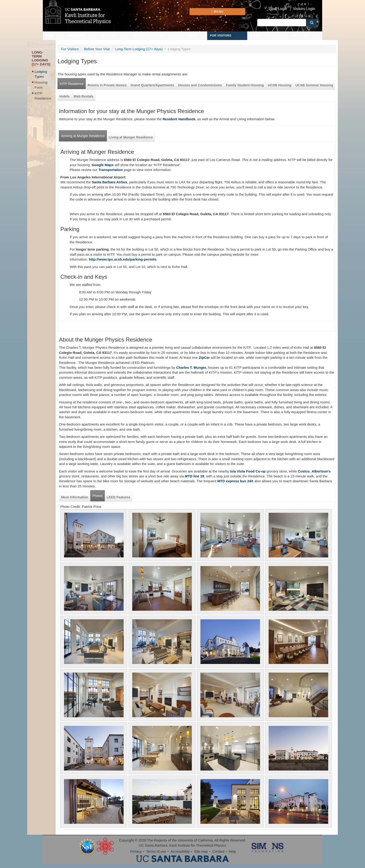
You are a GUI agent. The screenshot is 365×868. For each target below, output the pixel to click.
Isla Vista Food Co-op (247, 471)
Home (50, 35)
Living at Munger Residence (131, 137)
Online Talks (261, 35)
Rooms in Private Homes (107, 85)
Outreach (300, 35)
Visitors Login (304, 9)
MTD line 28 (194, 476)
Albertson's (321, 471)
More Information (74, 497)
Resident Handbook (179, 119)
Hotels (64, 96)
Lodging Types (41, 74)
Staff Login (278, 9)
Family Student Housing (245, 85)
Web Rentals (83, 96)
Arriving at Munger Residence (83, 136)
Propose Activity (150, 35)
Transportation (111, 170)
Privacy (136, 851)
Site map (201, 851)
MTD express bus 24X (235, 481)
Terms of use (156, 851)
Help (232, 851)
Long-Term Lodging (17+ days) (139, 49)
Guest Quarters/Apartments (152, 85)
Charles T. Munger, (192, 367)
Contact (218, 851)
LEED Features (118, 497)
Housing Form (41, 85)
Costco (304, 471)
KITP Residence (43, 96)
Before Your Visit (97, 49)
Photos (98, 496)
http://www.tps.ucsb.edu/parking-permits (123, 259)
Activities (110, 35)
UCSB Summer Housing (314, 85)
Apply (192, 35)
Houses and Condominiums (200, 85)
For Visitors (221, 35)
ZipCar (204, 357)
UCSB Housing (279, 85)
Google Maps (103, 165)
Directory (76, 35)
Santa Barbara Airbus (110, 182)
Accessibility (180, 851)
